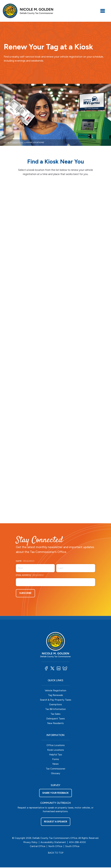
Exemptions (56, 704)
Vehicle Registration (56, 690)
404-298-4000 (77, 843)
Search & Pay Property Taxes (56, 699)
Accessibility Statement (53, 843)
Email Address (30, 575)
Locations (18, 142)
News (55, 764)
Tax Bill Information (55, 709)
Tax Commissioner (56, 769)
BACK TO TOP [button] (55, 854)
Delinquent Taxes (56, 719)
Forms (56, 760)
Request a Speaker (56, 822)
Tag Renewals (55, 695)
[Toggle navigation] (103, 11)
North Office (55, 847)
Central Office (38, 847)
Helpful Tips (56, 755)
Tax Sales (55, 714)
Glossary (56, 774)
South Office (72, 847)
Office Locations (56, 745)
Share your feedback (56, 794)
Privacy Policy (30, 843)
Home (7, 142)
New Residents (55, 723)
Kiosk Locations (56, 750)
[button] (46, 668)
